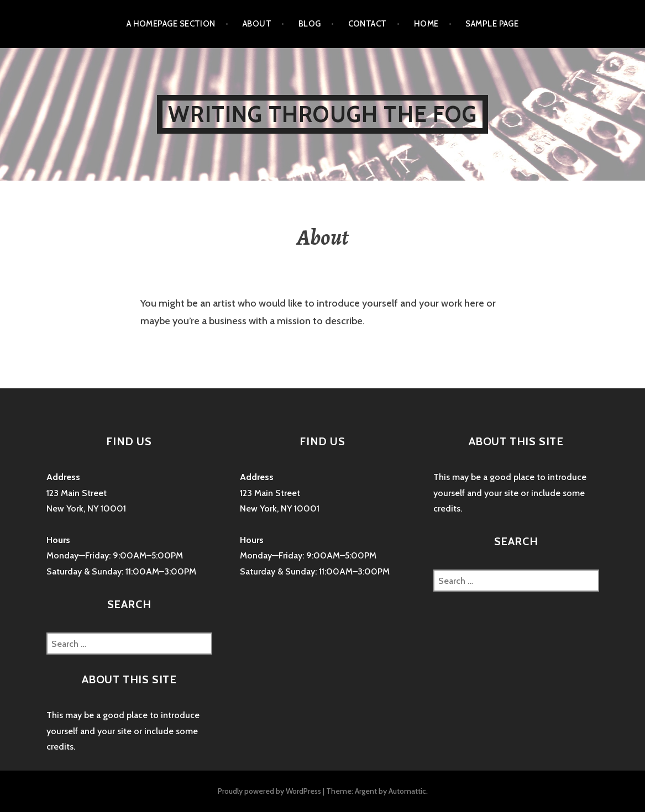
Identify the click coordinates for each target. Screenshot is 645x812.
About (257, 24)
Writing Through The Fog (322, 114)
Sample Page (492, 24)
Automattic (407, 791)
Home (426, 24)
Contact (368, 24)
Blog (310, 24)
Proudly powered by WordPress (269, 791)
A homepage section (171, 24)
